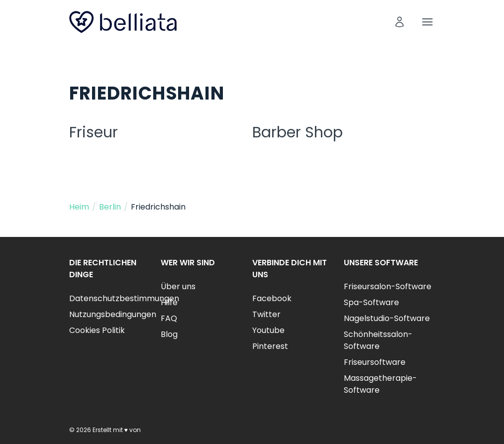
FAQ (169, 318)
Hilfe (169, 302)
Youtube (268, 330)
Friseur (94, 132)
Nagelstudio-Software (387, 318)
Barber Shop (298, 132)
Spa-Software (371, 302)
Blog (169, 334)
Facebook (272, 298)
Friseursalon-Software (388, 286)
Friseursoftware (375, 362)
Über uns (178, 286)
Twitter (266, 314)
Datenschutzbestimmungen (124, 298)
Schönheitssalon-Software (378, 340)
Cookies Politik (97, 330)
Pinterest (270, 346)
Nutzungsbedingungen (113, 314)
